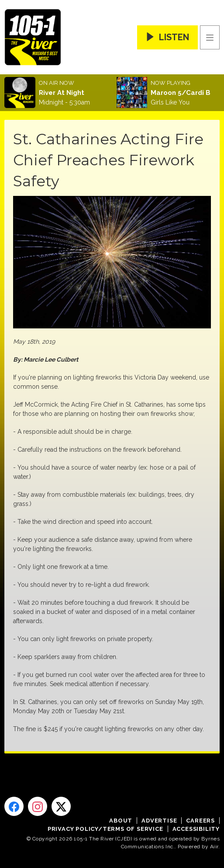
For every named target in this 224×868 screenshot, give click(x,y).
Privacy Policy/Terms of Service (105, 829)
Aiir (214, 847)
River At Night (62, 93)
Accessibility (196, 829)
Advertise (159, 821)
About (121, 821)
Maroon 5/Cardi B (181, 93)
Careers (200, 821)
